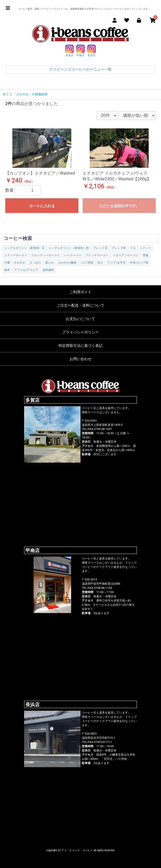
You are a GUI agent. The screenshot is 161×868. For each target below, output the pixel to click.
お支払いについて (80, 319)
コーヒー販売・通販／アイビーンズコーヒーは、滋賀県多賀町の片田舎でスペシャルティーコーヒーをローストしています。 (84, 9)
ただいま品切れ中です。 (119, 206)
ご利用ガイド (80, 292)
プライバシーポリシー (80, 332)
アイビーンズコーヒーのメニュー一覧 (80, 69)
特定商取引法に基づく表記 (80, 346)
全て (6, 94)
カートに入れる (42, 206)
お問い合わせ (80, 359)
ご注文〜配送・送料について (80, 305)
